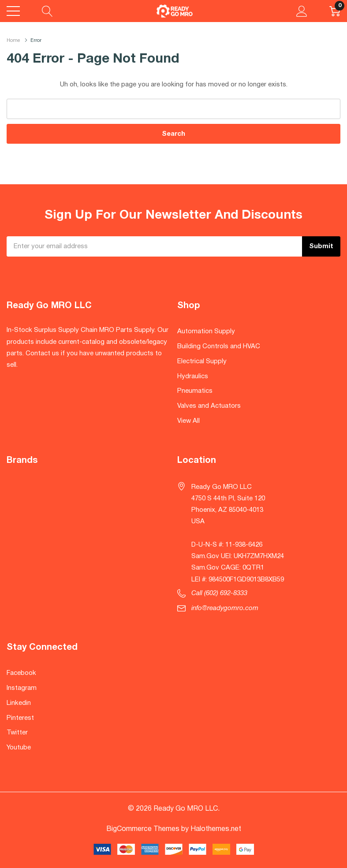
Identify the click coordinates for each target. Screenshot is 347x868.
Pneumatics (195, 391)
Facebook (21, 673)
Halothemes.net (216, 829)
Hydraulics (193, 376)
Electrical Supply (202, 361)
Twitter (17, 733)
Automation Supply (206, 332)
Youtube (19, 748)
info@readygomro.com (225, 608)
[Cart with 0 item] (335, 11)
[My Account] (302, 11)
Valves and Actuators (209, 406)
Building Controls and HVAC (219, 346)
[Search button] (47, 11)
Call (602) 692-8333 (219, 593)
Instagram (22, 688)
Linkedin (19, 703)
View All (188, 421)
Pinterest (20, 718)
